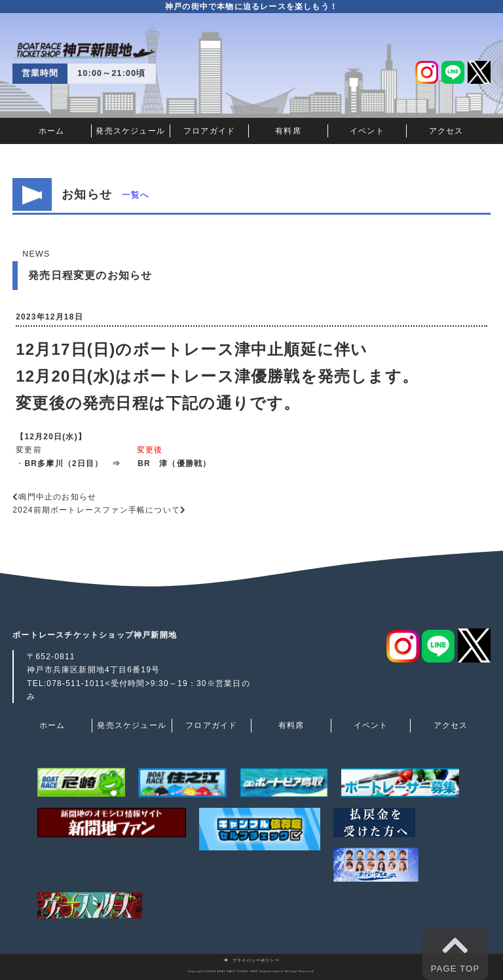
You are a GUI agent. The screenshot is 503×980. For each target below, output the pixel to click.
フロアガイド (209, 131)
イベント (367, 131)
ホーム (52, 131)
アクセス (446, 131)
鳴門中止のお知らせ (57, 497)
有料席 (288, 131)
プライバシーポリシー (251, 960)
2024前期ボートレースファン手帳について (96, 510)
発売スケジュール (130, 131)
